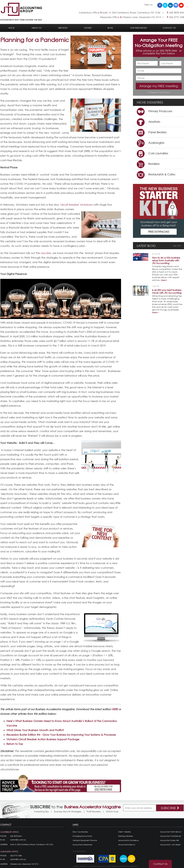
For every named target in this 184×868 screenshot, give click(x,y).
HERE (115, 709)
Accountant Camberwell (171, 836)
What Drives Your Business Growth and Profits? (35, 730)
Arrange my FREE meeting (159, 86)
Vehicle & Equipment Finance (85, 840)
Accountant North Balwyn (171, 832)
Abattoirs (154, 122)
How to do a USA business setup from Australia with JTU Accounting (166, 260)
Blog (110, 28)
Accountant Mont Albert (170, 845)
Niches (88, 28)
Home (11, 28)
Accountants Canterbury (129, 840)
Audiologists (156, 143)
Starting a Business (126, 836)
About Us (36, 28)
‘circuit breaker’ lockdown (76, 205)
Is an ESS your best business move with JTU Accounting (167, 291)
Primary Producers (160, 111)
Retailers (154, 164)
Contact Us (169, 28)
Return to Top (15, 744)
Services (63, 28)
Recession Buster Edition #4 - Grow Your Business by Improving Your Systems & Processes (61, 735)
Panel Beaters (157, 132)
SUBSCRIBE (170, 808)
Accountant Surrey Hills (170, 840)
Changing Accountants (82, 836)
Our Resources (138, 28)
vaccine (46, 253)
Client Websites (124, 832)
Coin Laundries (158, 153)
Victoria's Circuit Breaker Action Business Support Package (43, 739)
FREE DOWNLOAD (159, 232)
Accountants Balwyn (127, 845)
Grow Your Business (80, 832)
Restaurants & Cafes (162, 174)
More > (164, 280)
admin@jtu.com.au (18, 840)
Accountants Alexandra (82, 845)
